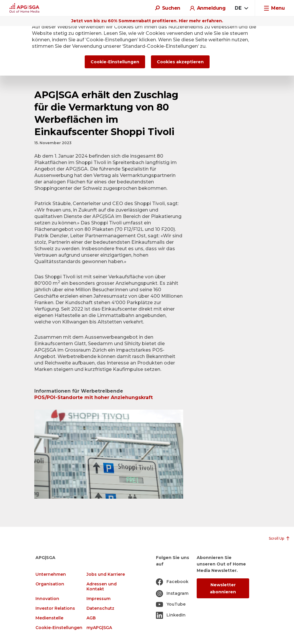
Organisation (50, 584)
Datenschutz (100, 608)
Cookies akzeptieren (180, 62)
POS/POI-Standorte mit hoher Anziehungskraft (94, 397)
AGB (91, 618)
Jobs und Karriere (106, 574)
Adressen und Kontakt (102, 587)
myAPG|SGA (99, 628)
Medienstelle (49, 618)
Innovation (47, 599)
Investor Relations (55, 608)
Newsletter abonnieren (223, 588)
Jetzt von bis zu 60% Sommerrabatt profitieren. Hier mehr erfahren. (147, 21)
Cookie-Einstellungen (59, 628)
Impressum (98, 599)
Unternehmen (51, 574)
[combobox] (241, 8)
